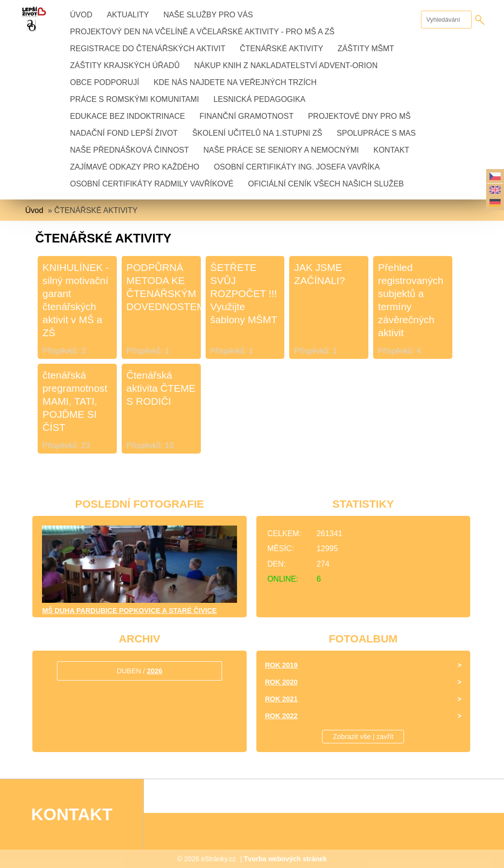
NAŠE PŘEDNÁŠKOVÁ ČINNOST (129, 150)
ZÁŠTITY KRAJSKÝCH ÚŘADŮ (125, 65)
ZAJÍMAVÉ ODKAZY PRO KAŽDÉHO (135, 167)
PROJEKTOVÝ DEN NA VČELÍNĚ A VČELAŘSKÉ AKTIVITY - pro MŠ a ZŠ (202, 32)
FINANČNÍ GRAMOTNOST (246, 116)
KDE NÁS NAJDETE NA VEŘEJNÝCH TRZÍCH (235, 82)
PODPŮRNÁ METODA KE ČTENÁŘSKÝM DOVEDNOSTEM (162, 287)
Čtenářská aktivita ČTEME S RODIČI (161, 388)
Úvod (81, 15)
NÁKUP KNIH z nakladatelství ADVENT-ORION (286, 65)
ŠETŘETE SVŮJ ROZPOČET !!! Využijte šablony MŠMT (244, 293)
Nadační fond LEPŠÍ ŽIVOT (124, 133)
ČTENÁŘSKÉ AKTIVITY (281, 49)
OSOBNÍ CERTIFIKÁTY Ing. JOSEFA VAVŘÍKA (297, 167)
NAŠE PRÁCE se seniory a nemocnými (281, 150)
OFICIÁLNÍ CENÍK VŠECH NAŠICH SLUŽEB (326, 184)
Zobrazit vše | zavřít (363, 737)
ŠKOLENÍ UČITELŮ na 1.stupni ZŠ (257, 133)
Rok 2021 (281, 699)
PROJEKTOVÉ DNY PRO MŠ (359, 116)
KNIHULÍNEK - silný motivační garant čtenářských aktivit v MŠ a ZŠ (76, 300)
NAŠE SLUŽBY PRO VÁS (208, 15)
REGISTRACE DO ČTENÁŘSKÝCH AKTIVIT (148, 49)
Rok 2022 (281, 716)
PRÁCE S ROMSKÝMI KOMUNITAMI (134, 99)
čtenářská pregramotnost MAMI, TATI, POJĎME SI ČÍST (75, 401)
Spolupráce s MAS (377, 133)
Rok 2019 (281, 665)
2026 (154, 671)
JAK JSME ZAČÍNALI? (319, 274)
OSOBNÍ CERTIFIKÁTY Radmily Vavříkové (152, 184)
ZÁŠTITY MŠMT (366, 49)
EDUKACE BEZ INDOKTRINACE (127, 116)
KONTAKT (391, 150)
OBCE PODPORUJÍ (105, 82)
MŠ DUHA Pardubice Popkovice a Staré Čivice (129, 611)
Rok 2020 (281, 682)
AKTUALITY (128, 15)
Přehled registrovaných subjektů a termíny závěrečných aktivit (411, 300)
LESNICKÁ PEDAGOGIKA (259, 99)
